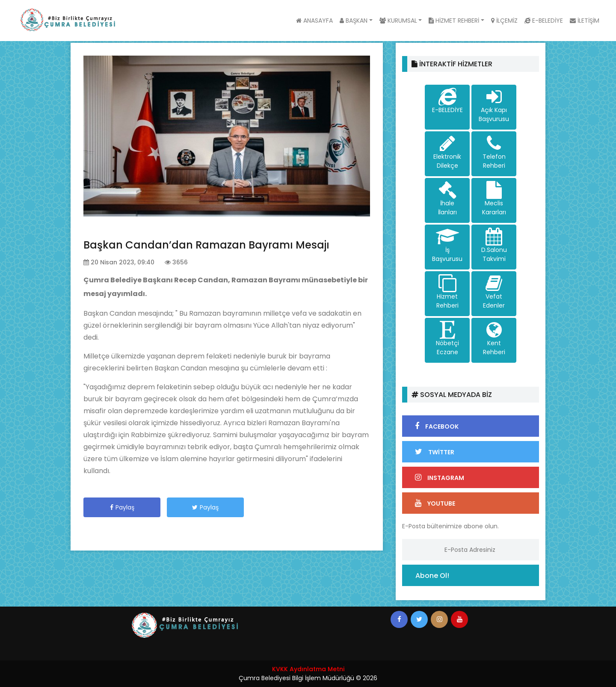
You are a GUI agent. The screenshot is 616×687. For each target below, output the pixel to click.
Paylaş (122, 507)
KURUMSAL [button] (398, 21)
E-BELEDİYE (544, 21)
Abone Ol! (432, 576)
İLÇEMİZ (504, 21)
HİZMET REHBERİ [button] (454, 21)
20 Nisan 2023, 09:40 (119, 262)
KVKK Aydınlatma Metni (308, 669)
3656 (176, 262)
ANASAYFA (314, 21)
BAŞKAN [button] (354, 21)
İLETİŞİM (585, 21)
